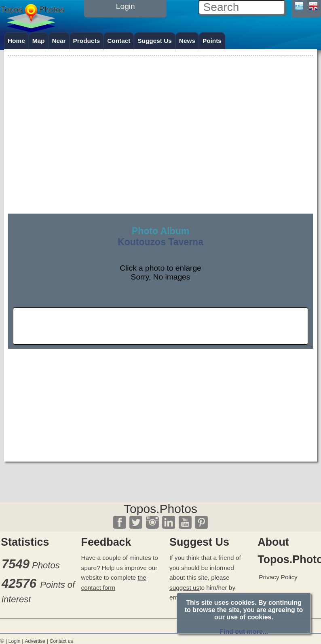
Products (87, 41)
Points (212, 41)
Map (39, 41)
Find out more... (244, 632)
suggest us (184, 588)
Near (59, 41)
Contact (119, 41)
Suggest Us (155, 41)
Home (16, 41)
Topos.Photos (160, 509)
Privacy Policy (278, 577)
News (187, 41)
